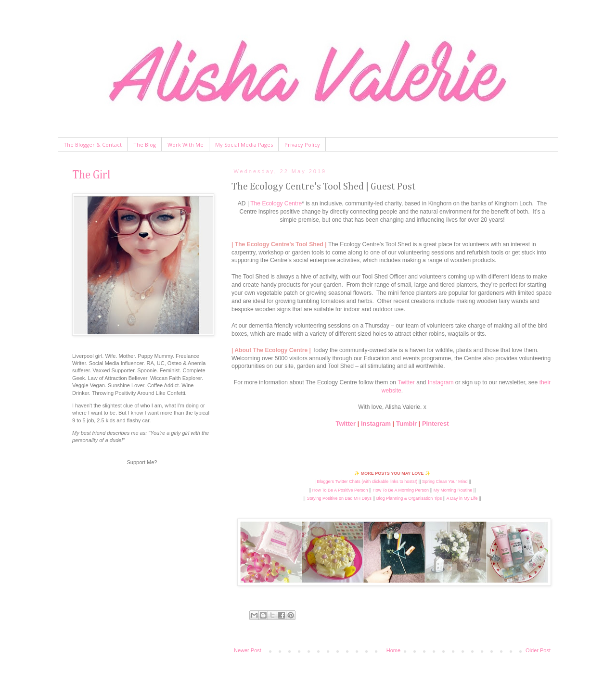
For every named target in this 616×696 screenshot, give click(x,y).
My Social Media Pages (244, 145)
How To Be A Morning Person (401, 490)
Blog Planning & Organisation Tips (409, 498)
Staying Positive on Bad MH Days (339, 498)
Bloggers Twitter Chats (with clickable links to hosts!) (367, 481)
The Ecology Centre (276, 203)
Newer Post (248, 650)
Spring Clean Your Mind (445, 481)
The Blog (145, 145)
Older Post (538, 650)
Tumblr (406, 424)
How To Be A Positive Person (340, 490)
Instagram (441, 382)
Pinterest (436, 424)
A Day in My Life (462, 498)
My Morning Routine (453, 490)
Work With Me (186, 145)
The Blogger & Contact (93, 145)
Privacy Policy (302, 145)
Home (393, 650)
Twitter (406, 382)
